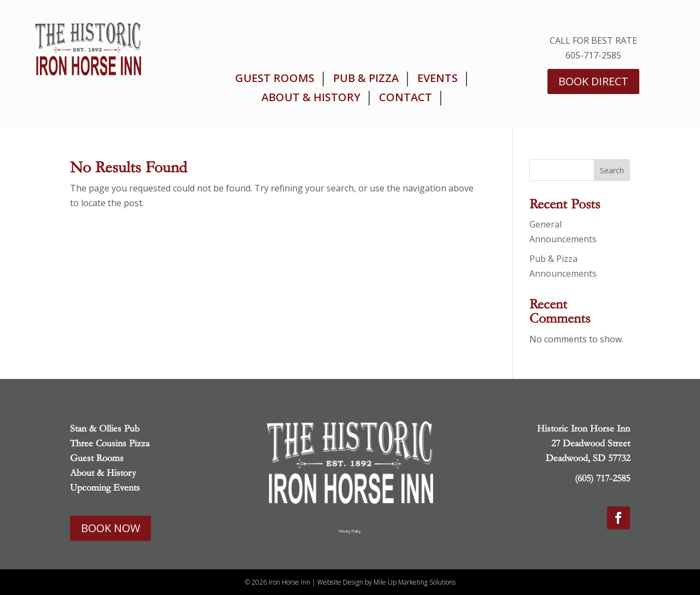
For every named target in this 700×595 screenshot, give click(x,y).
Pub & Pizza (366, 78)
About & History (311, 98)
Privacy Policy (350, 531)
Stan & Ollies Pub (105, 428)
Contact (406, 98)
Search (612, 170)
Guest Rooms (275, 78)
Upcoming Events (105, 488)
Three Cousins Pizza (110, 443)
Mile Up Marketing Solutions (415, 582)
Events (437, 78)
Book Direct (593, 81)
